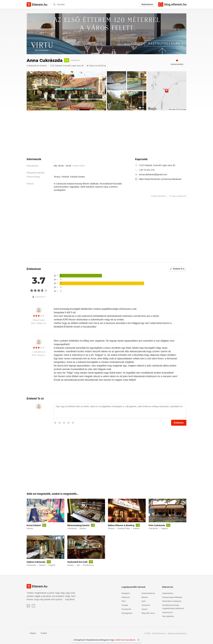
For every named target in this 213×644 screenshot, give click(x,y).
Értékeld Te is (177, 269)
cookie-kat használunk (125, 640)
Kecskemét (126, 609)
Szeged (125, 605)
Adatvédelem (168, 593)
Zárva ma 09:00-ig (96, 66)
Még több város (148, 613)
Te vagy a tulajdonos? (178, 196)
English (42, 633)
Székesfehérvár (148, 593)
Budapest (126, 593)
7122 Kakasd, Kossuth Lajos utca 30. (157, 165)
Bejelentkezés (147, 4)
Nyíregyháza (127, 613)
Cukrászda (32, 66)
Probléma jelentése (158, 196)
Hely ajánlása (168, 616)
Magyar (31, 633)
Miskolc (145, 597)
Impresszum (168, 612)
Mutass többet (79, 166)
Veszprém (146, 605)
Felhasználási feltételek (172, 597)
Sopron (145, 609)
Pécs (124, 601)
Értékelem (179, 423)
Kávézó (43, 66)
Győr (144, 601)
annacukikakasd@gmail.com (153, 174)
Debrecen (126, 597)
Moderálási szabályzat (172, 601)
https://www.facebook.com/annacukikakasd (160, 179)
